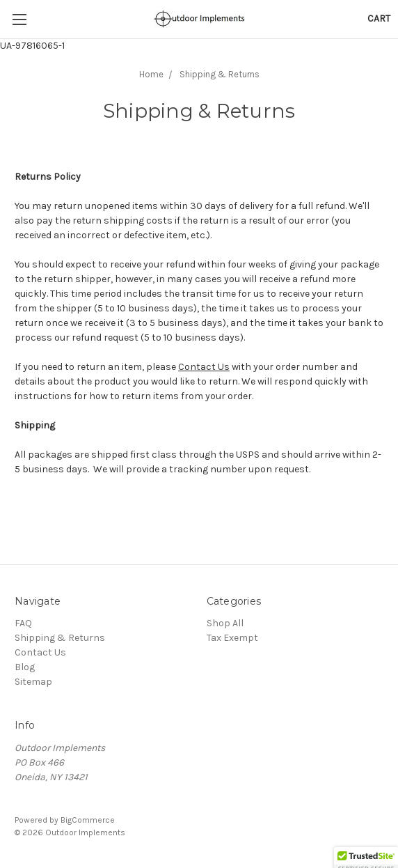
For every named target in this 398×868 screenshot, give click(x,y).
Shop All (225, 623)
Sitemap (33, 682)
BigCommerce (88, 820)
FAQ (23, 623)
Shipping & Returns (60, 638)
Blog (25, 667)
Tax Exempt (232, 638)
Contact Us (204, 367)
